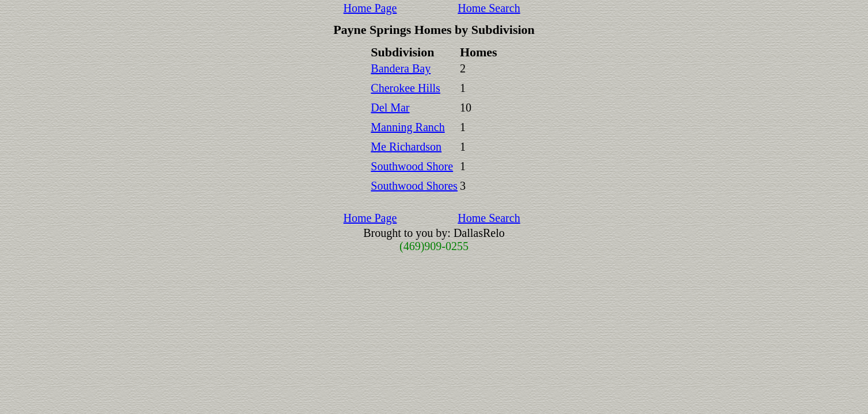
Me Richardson (406, 147)
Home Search (489, 8)
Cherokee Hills (406, 88)
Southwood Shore (412, 166)
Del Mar (390, 108)
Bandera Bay (401, 68)
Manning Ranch (408, 127)
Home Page (370, 8)
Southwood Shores (414, 186)
